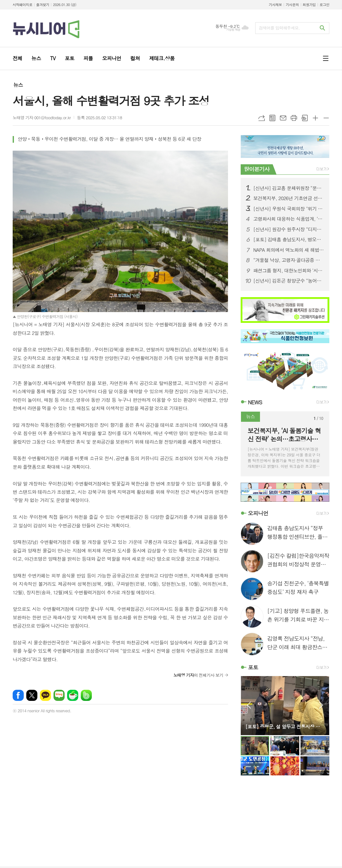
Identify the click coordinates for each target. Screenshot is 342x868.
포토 (253, 667)
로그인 (324, 5)
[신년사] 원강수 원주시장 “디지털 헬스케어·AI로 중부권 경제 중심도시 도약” (289, 229)
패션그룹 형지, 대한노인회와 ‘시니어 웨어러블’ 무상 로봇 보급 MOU (289, 271)
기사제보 (275, 5)
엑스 (32, 695)
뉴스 (18, 85)
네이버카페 (73, 695)
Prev (249, 705)
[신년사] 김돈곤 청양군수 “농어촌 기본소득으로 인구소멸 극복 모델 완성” (289, 281)
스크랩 (305, 118)
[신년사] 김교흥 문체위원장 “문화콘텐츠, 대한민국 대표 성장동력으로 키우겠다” (289, 188)
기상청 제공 (233, 30)
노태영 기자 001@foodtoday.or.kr (42, 117)
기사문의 (292, 5)
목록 (272, 118)
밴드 (86, 695)
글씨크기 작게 (326, 118)
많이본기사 (257, 169)
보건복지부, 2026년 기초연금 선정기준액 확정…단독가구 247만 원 (289, 198)
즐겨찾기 (43, 5)
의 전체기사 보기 (198, 675)
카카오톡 (45, 695)
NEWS (255, 402)
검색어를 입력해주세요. (279, 28)
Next (321, 705)
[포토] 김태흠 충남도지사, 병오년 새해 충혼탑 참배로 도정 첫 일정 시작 (289, 239)
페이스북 (18, 695)
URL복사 (262, 118)
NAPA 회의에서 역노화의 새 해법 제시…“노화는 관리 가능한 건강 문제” (289, 250)
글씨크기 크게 (315, 118)
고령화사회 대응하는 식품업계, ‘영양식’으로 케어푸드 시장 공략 (289, 219)
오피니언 (258, 513)
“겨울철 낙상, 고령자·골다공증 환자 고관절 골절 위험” (289, 260)
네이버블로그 (59, 695)
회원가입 (309, 5)
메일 (283, 118)
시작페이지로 (22, 5)
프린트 (294, 118)
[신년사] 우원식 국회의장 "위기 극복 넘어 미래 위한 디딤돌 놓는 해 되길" (289, 209)
